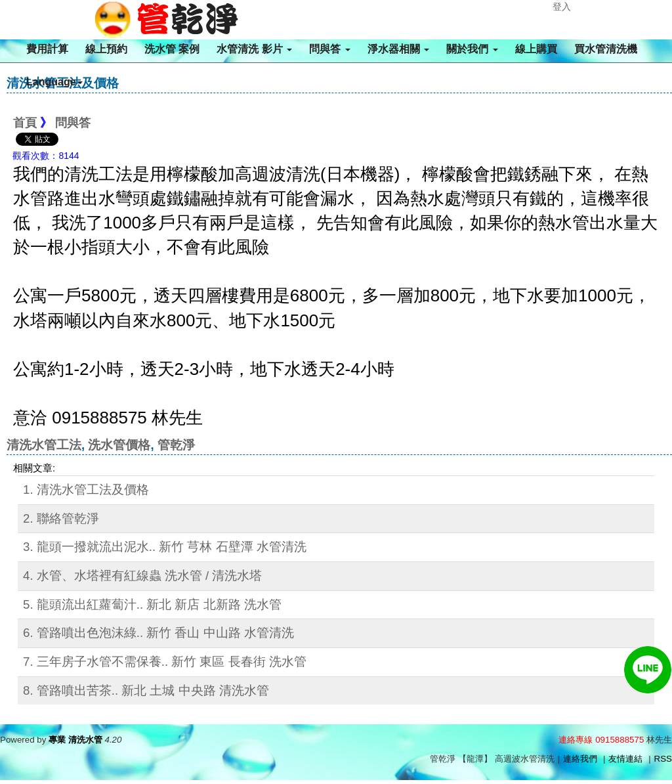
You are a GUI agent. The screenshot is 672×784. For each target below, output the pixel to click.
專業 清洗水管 (75, 740)
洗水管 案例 (172, 49)
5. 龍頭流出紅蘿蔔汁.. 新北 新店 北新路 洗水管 (152, 604)
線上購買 (536, 49)
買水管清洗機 (606, 49)
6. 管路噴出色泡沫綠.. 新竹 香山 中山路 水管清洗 (158, 633)
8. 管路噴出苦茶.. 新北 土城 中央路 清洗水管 (146, 690)
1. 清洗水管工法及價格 (86, 490)
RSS (663, 759)
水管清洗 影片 (254, 49)
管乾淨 (176, 445)
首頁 (25, 123)
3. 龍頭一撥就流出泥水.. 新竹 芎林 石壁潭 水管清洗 (165, 547)
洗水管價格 (119, 445)
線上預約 (106, 49)
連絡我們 (580, 759)
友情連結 (625, 759)
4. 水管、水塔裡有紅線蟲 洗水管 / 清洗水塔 (142, 576)
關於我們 (472, 49)
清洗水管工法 (44, 445)
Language (54, 82)
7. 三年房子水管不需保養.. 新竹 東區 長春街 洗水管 (165, 662)
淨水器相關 (398, 49)
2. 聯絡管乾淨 (61, 518)
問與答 (329, 49)
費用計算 (47, 49)
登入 (562, 7)
